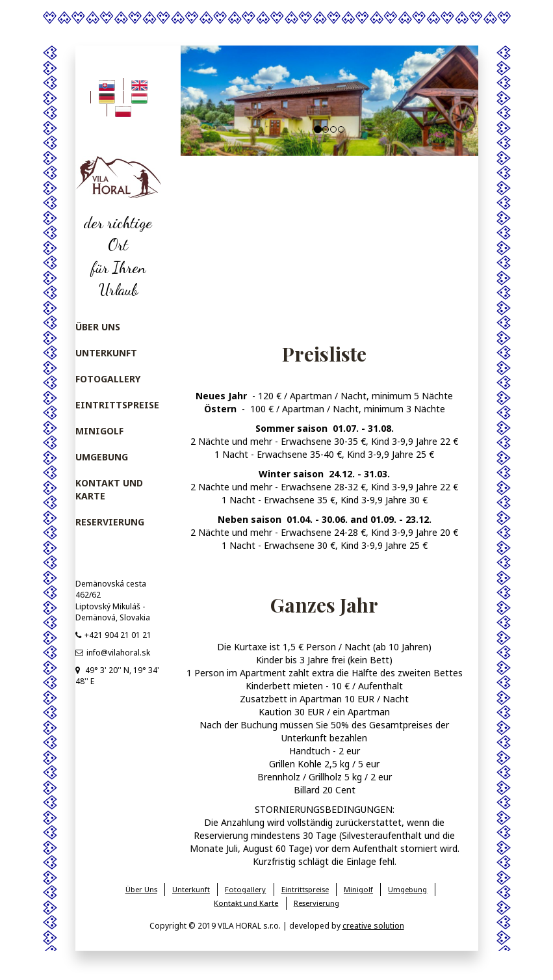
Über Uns (141, 889)
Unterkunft (191, 889)
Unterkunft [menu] (106, 353)
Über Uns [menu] (98, 327)
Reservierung (316, 903)
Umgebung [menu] (102, 457)
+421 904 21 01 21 (113, 635)
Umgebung (407, 889)
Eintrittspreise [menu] (117, 405)
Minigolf (358, 889)
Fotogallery (245, 889)
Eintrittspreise (305, 889)
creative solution (373, 926)
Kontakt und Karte (246, 903)
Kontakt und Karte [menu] (109, 489)
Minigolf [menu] (99, 431)
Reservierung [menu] (110, 522)
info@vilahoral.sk (113, 653)
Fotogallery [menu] (108, 379)
